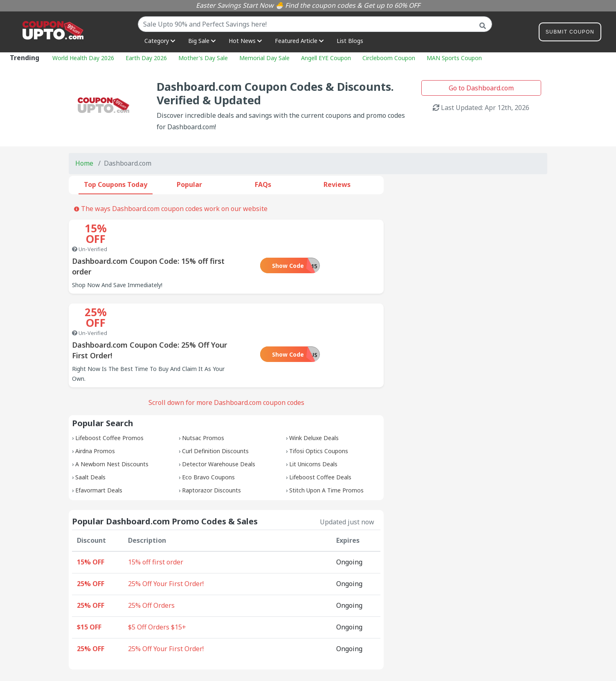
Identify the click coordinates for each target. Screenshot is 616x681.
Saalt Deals (90, 435)
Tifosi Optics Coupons (319, 408)
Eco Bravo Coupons (208, 435)
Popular (189, 184)
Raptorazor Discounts (211, 448)
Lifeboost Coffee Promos (109, 395)
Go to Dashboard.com (481, 88)
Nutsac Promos (203, 395)
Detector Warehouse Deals (219, 421)
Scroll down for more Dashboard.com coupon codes (226, 360)
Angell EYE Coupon (326, 58)
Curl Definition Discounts (215, 408)
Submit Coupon (570, 33)
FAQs (263, 184)
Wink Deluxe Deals (314, 395)
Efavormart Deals (99, 448)
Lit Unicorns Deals (313, 421)
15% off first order (156, 519)
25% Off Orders (151, 563)
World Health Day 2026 (83, 58)
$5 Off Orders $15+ (157, 584)
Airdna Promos (95, 408)
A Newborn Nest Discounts (112, 421)
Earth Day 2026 (146, 58)
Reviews (337, 184)
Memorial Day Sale (264, 58)
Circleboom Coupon (389, 58)
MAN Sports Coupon (454, 58)
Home (84, 163)
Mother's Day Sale (203, 58)
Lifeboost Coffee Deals (320, 435)
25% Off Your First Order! (166, 541)
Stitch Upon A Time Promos (326, 448)
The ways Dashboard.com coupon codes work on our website (171, 209)
